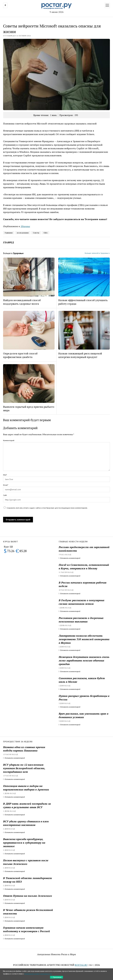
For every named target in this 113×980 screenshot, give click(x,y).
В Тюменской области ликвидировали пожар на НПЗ (28, 880)
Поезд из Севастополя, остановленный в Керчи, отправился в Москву (84, 567)
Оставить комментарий (70, 558)
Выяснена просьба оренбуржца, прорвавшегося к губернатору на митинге (24, 843)
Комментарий (9, 440)
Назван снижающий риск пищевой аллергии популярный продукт (80, 355)
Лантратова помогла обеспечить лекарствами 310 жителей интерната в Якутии (84, 639)
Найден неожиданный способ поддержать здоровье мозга (22, 302)
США (46, 233)
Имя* (5, 475)
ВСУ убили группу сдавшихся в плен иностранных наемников (26, 823)
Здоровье (25, 226)
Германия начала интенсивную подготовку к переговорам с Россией (26, 929)
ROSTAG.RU (81, 965)
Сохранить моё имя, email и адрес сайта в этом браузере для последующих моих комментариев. (47, 508)
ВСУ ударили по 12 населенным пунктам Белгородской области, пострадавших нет (24, 768)
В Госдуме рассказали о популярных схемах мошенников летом (82, 602)
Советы (36, 233)
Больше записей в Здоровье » (97, 253)
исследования (23, 233)
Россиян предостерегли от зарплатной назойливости (84, 549)
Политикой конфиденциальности (38, 974)
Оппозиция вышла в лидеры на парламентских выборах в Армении (26, 788)
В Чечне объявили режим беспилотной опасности (28, 912)
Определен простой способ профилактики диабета (20, 355)
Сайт (5, 495)
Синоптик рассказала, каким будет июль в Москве (82, 680)
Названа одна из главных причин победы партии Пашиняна (24, 749)
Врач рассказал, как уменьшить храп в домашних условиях (83, 715)
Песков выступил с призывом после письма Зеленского (26, 862)
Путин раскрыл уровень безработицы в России (84, 698)
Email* (6, 485)
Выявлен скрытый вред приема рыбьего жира (29, 408)
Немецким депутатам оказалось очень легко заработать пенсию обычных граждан (84, 660)
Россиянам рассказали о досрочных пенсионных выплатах (81, 620)
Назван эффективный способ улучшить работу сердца (83, 302)
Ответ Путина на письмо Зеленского (28, 896)
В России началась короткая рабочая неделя (83, 584)
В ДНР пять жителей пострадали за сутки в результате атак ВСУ (27, 805)
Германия (9, 233)
